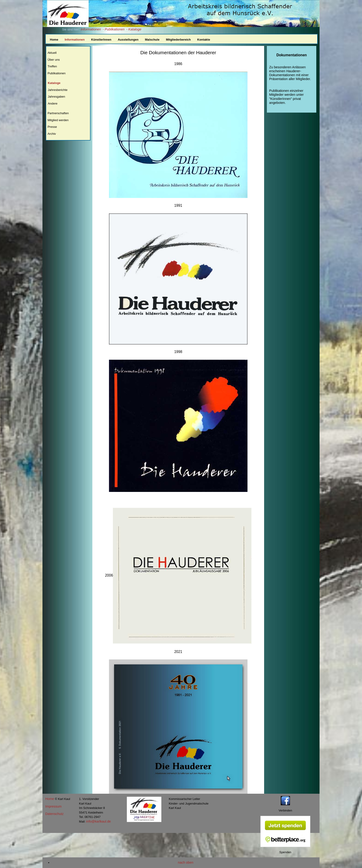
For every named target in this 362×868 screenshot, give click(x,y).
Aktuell (52, 53)
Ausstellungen (128, 40)
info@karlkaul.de (98, 821)
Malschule (152, 40)
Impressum (53, 806)
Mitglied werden (58, 120)
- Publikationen (114, 29)
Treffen (52, 66)
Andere (53, 103)
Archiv (52, 134)
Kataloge (54, 83)
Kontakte (204, 40)
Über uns (54, 60)
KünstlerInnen (101, 40)
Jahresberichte (58, 90)
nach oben (186, 862)
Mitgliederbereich (178, 40)
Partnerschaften (58, 113)
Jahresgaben (56, 97)
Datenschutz (54, 814)
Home (54, 40)
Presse (52, 127)
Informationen (91, 29)
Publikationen (57, 73)
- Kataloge (134, 29)
